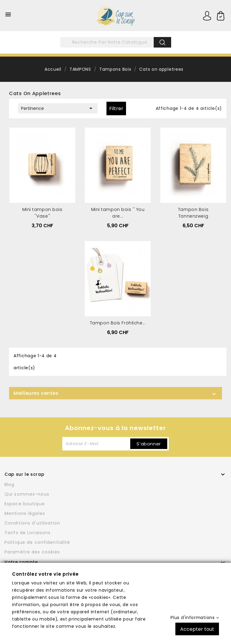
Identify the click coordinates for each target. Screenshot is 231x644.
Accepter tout (197, 629)
